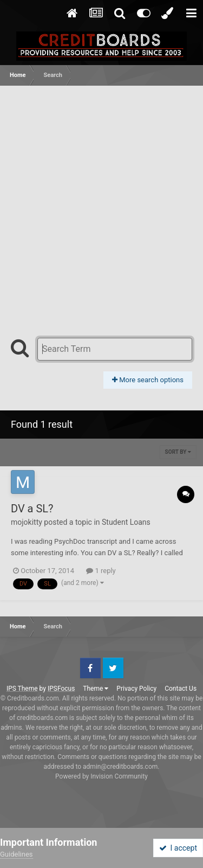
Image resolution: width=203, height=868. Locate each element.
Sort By (178, 452)
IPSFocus (61, 689)
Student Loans (126, 522)
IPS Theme (22, 689)
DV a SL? (32, 509)
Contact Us (181, 689)
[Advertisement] (101, 193)
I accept (178, 848)
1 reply (101, 571)
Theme (96, 689)
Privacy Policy (136, 689)
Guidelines (17, 854)
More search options (148, 380)
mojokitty (27, 522)
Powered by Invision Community (101, 776)
